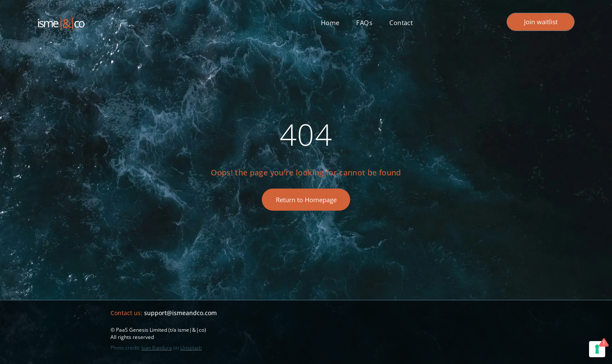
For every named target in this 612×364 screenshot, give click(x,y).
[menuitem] (330, 23)
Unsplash (191, 348)
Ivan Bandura (157, 348)
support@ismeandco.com (180, 313)
